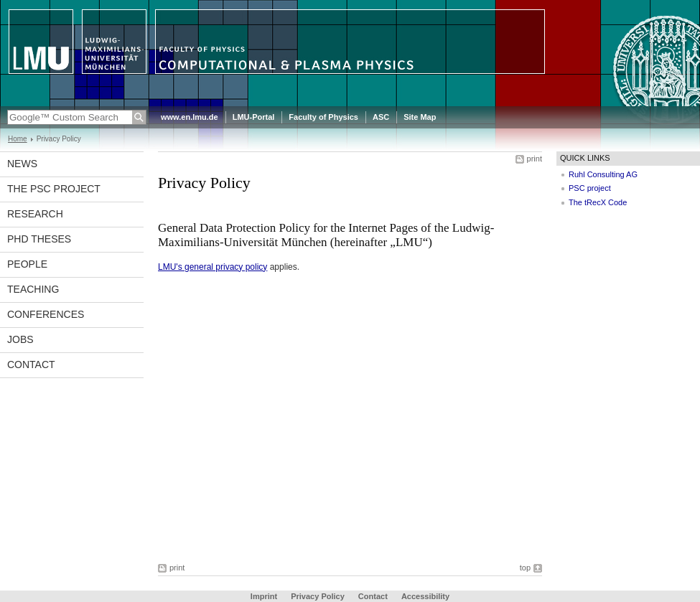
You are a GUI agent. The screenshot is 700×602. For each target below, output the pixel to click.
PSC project (590, 188)
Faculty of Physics (323, 117)
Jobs (20, 339)
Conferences (46, 314)
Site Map (420, 117)
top (525, 568)
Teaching (33, 289)
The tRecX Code (598, 202)
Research (35, 214)
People (27, 264)
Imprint (264, 596)
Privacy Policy (318, 596)
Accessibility (425, 596)
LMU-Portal (254, 117)
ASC (381, 117)
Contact (31, 365)
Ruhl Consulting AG (603, 174)
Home (18, 139)
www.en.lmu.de (190, 117)
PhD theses (39, 239)
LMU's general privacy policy (213, 267)
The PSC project (54, 189)
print (535, 159)
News (22, 164)
